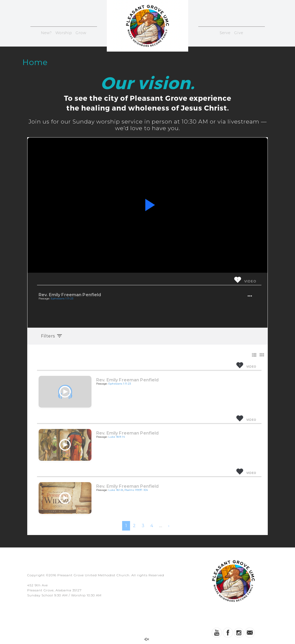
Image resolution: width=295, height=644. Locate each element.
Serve (225, 33)
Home (35, 62)
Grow (81, 33)
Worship (64, 33)
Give (239, 33)
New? (46, 33)
